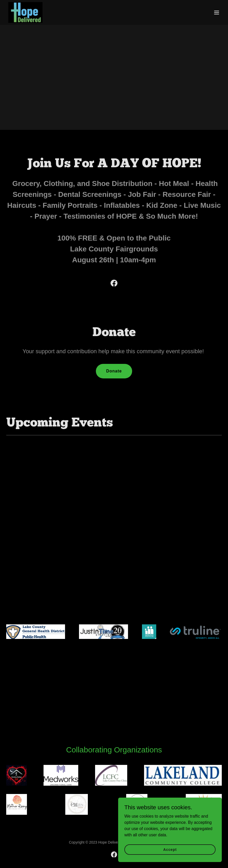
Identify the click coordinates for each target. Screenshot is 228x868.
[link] (25, 12)
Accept (170, 849)
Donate (114, 371)
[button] (217, 12)
